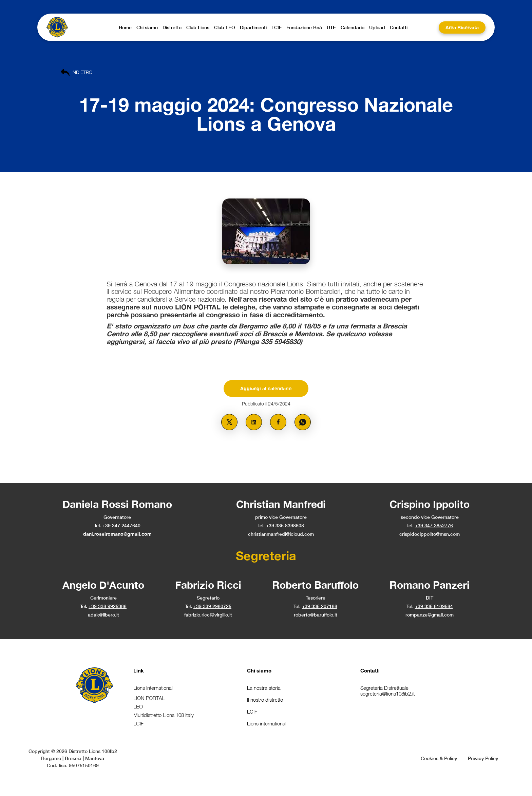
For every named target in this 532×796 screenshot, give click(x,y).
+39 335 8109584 (434, 606)
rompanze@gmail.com (430, 615)
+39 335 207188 (320, 606)
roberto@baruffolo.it (316, 615)
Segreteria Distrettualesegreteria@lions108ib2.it (387, 691)
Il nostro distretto (265, 700)
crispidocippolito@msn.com (430, 534)
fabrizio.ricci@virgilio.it (208, 615)
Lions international (267, 723)
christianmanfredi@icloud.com (281, 534)
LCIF (252, 712)
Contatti (370, 670)
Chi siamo (259, 670)
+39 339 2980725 (212, 606)
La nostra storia (264, 688)
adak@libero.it (103, 615)
